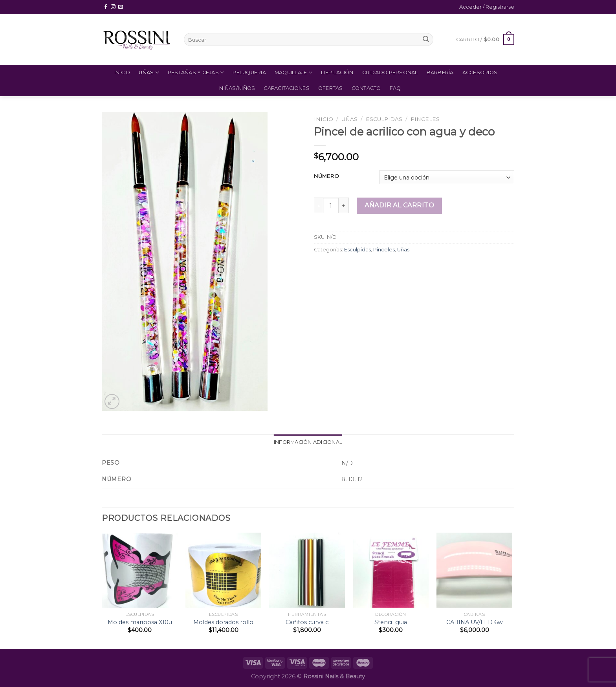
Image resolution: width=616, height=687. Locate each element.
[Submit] (426, 40)
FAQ (395, 88)
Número (326, 176)
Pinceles (425, 119)
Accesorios (480, 72)
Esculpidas (384, 119)
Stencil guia (391, 622)
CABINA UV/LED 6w (475, 622)
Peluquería (249, 72)
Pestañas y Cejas (196, 72)
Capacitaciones (287, 88)
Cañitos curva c (307, 622)
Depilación (337, 72)
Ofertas (331, 88)
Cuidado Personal (390, 72)
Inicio (122, 72)
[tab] (308, 442)
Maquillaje (293, 72)
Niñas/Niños (237, 88)
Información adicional (308, 442)
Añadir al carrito (399, 205)
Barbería (440, 72)
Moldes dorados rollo (223, 622)
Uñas (149, 72)
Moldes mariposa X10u (140, 622)
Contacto (366, 88)
